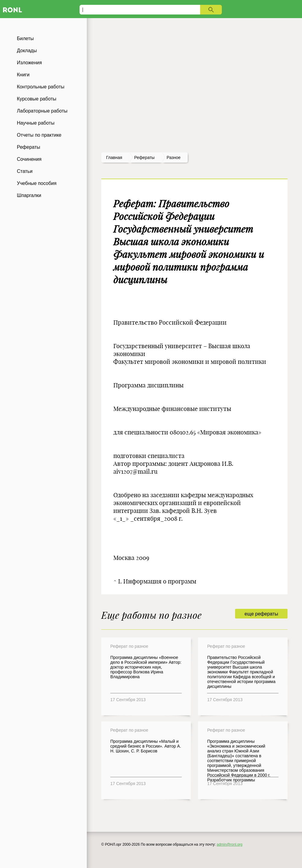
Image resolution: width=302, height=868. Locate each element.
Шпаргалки (29, 195)
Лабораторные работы (42, 111)
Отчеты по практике (39, 135)
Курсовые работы (37, 99)
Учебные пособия (37, 183)
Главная (114, 157)
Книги (23, 75)
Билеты (25, 38)
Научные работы (36, 123)
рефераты (144, 157)
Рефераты (28, 147)
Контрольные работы (41, 87)
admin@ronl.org (230, 844)
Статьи (25, 171)
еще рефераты (261, 614)
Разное (174, 157)
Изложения (29, 63)
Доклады (27, 51)
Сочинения (29, 159)
